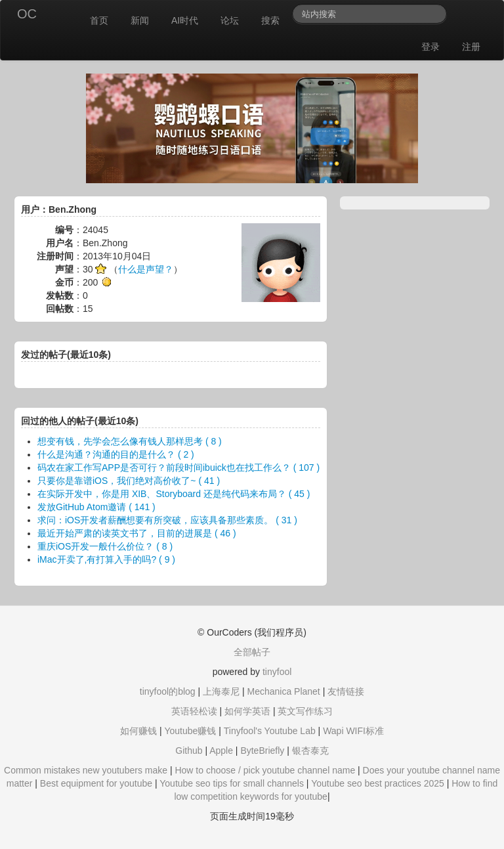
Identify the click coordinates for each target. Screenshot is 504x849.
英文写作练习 (305, 711)
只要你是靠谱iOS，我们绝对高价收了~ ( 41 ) (129, 481)
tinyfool (277, 672)
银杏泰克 (310, 751)
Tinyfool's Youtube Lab (270, 731)
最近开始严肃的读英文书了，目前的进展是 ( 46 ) (137, 533)
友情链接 (346, 691)
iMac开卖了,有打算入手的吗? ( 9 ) (106, 559)
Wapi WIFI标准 (353, 731)
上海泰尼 (221, 691)
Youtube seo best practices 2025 (378, 783)
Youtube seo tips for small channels (232, 783)
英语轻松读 (194, 711)
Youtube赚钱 (190, 731)
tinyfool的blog (168, 691)
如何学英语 (247, 711)
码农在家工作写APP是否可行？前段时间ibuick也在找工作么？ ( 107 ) (178, 468)
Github (189, 751)
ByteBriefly (262, 751)
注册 (471, 47)
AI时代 (185, 20)
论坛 (230, 20)
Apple (221, 751)
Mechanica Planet (283, 691)
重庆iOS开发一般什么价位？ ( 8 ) (105, 546)
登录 (430, 47)
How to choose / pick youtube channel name (265, 770)
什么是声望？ (146, 269)
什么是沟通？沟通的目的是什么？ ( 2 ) (116, 454)
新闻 (140, 20)
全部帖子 (252, 652)
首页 (99, 20)
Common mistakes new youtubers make (86, 770)
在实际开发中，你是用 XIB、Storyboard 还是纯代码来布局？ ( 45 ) (174, 494)
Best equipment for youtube (96, 783)
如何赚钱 (138, 731)
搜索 (270, 20)
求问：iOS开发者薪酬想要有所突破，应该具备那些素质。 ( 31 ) (167, 520)
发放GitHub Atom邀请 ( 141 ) (96, 507)
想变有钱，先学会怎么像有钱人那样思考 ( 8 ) (130, 441)
